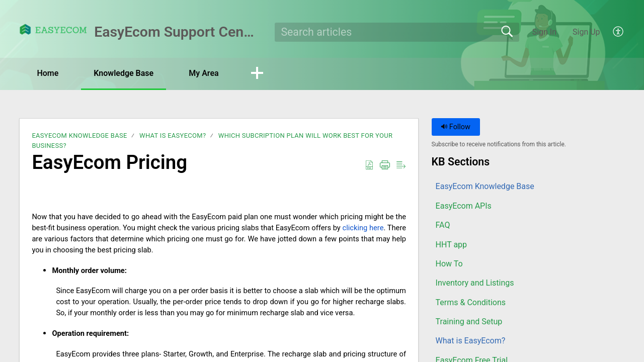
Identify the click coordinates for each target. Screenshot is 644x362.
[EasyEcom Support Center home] (53, 29)
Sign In (544, 32)
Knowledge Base (124, 73)
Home (48, 73)
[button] (619, 32)
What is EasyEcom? (173, 135)
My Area (204, 73)
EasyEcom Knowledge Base (79, 135)
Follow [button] (456, 127)
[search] (397, 32)
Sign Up (586, 32)
